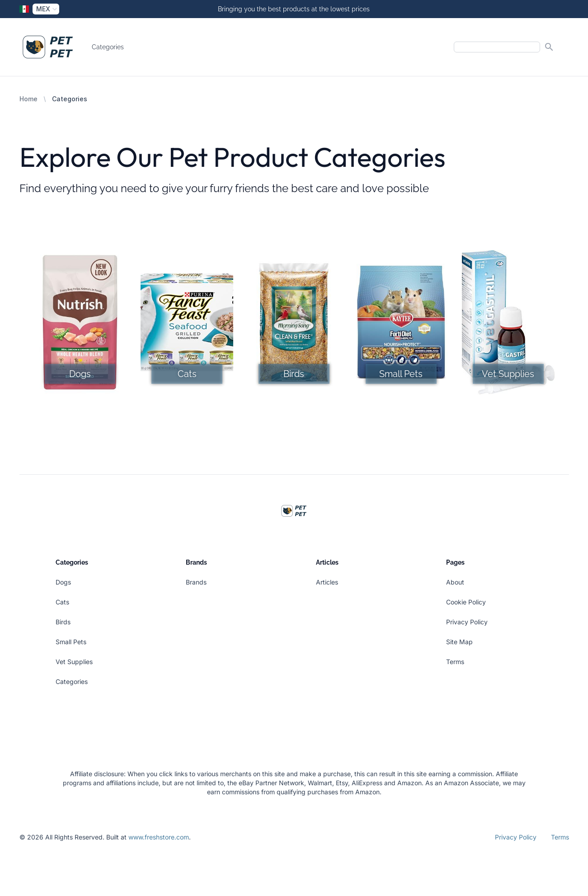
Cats (62, 602)
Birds (63, 622)
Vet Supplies (74, 662)
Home (28, 99)
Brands (196, 582)
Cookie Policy (466, 602)
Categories (108, 47)
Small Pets (71, 642)
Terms (455, 662)
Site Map (459, 642)
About (455, 582)
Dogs (63, 582)
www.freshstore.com (159, 837)
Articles (327, 582)
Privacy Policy (467, 622)
